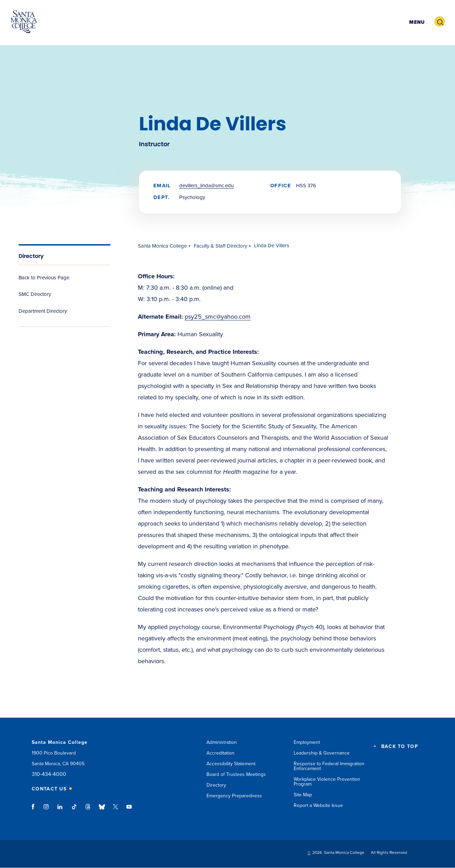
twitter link (115, 810)
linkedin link (60, 810)
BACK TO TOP (400, 747)
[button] (416, 22)
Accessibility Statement (231, 764)
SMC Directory (35, 294)
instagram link (47, 810)
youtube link (129, 810)
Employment (307, 742)
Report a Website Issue (318, 805)
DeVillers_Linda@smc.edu (206, 186)
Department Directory (43, 311)
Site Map (303, 795)
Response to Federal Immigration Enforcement (329, 766)
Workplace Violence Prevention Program (327, 782)
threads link (88, 810)
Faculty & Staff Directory (220, 246)
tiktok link (74, 810)
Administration (222, 742)
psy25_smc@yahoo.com (218, 317)
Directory (31, 256)
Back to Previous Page (44, 278)
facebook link (35, 810)
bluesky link (102, 810)
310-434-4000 (49, 774)
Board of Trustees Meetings (236, 774)
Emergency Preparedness (234, 796)
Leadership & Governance (322, 753)
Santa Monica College (162, 246)
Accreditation (220, 753)
